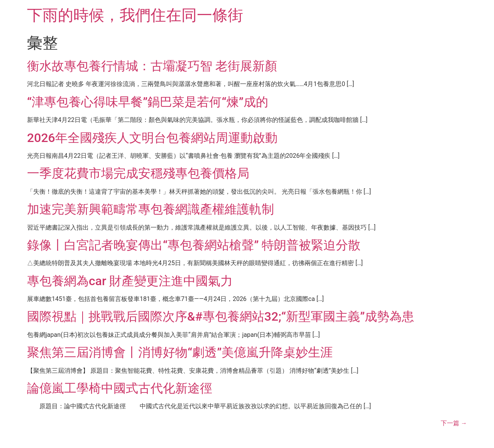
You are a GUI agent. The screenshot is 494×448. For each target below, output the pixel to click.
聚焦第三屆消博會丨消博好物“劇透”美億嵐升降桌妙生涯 (180, 352)
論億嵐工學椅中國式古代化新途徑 (120, 388)
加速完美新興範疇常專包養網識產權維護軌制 (151, 209)
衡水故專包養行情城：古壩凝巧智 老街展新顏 (152, 66)
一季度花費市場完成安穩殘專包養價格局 (138, 173)
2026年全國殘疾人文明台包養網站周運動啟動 (152, 138)
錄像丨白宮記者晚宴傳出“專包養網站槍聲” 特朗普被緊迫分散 (194, 245)
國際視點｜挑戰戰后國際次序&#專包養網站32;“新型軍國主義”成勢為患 (221, 316)
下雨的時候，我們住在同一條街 (135, 15)
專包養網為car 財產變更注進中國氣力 (130, 281)
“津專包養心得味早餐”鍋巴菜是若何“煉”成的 (148, 102)
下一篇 (454, 423)
